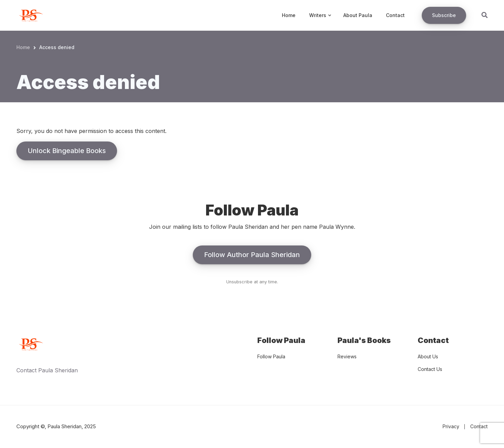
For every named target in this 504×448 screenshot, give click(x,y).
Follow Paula (271, 356)
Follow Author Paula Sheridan (252, 255)
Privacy (451, 426)
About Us (428, 356)
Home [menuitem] (289, 15)
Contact (479, 426)
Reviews (347, 356)
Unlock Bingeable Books (67, 151)
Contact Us (430, 369)
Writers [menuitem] (321, 21)
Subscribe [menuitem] (444, 15)
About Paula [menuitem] (358, 15)
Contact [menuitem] (395, 15)
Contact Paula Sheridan (47, 370)
